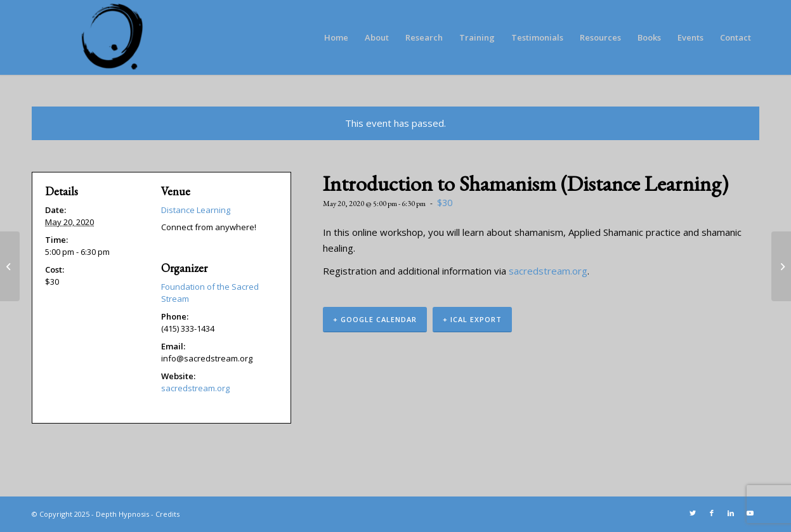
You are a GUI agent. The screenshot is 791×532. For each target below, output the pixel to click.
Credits (167, 514)
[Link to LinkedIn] (731, 513)
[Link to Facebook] (712, 513)
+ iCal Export (472, 319)
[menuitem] (336, 37)
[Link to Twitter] (693, 513)
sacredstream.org (548, 271)
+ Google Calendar (375, 319)
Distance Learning (196, 210)
